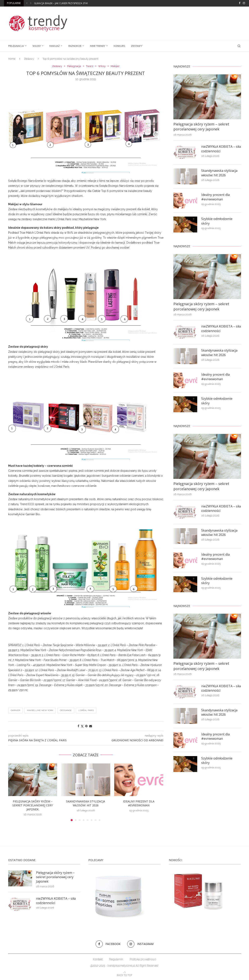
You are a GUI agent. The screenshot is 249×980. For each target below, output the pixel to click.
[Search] (239, 46)
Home (12, 59)
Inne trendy (98, 46)
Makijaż (55, 46)
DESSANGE (66, 710)
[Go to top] (125, 975)
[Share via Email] (91, 726)
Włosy (37, 46)
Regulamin (116, 959)
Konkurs (119, 46)
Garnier (15, 710)
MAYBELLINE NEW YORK (40, 710)
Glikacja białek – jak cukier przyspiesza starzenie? (65, 3)
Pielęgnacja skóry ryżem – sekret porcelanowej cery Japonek (33, 805)
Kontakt (98, 959)
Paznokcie (75, 46)
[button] (27, 3)
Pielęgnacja (16, 46)
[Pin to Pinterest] (86, 726)
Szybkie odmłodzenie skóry (217, 221)
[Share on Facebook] (78, 726)
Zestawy (137, 46)
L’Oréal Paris (86, 710)
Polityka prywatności (143, 959)
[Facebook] (240, 3)
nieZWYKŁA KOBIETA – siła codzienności (221, 149)
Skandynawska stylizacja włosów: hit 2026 (86, 803)
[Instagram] (244, 3)
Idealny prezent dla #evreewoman (139, 803)
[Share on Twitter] (82, 726)
